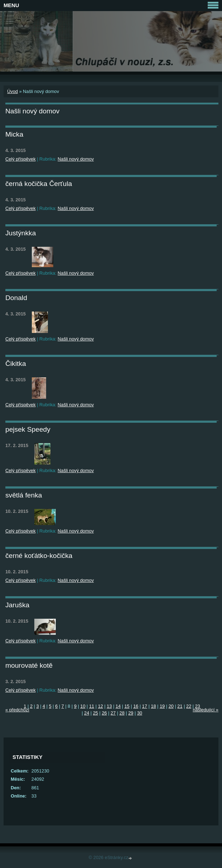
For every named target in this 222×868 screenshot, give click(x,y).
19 (162, 706)
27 (113, 713)
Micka (14, 134)
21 (180, 706)
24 (87, 713)
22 (189, 706)
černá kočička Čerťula (39, 184)
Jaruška (17, 605)
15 (127, 706)
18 (153, 706)
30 (139, 713)
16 (136, 706)
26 (104, 713)
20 (171, 706)
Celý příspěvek (21, 159)
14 (118, 706)
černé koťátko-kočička (39, 556)
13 (109, 706)
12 (100, 706)
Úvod (13, 91)
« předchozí (17, 710)
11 (92, 706)
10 (83, 706)
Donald (16, 298)
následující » (206, 710)
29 (131, 713)
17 (144, 706)
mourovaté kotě (29, 665)
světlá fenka (24, 495)
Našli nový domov (76, 159)
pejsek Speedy (28, 429)
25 (95, 713)
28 (122, 713)
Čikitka (16, 364)
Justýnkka (21, 233)
